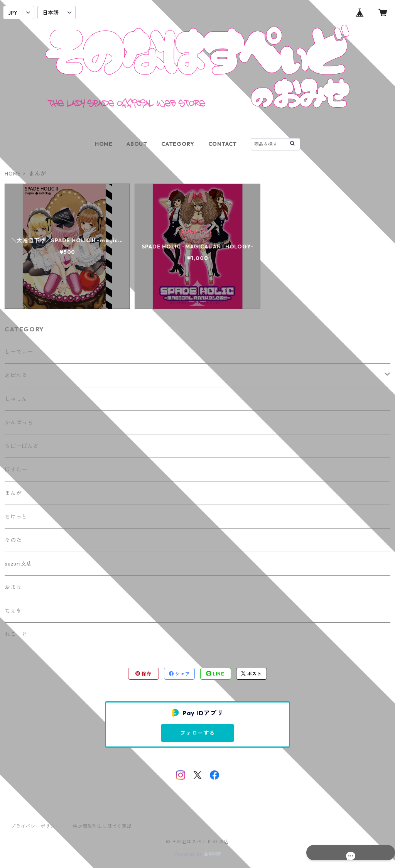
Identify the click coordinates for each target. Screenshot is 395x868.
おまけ (13, 587)
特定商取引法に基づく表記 (102, 826)
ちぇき (13, 611)
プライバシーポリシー (35, 826)
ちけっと (16, 517)
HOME (104, 144)
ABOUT (137, 144)
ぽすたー (16, 469)
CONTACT (223, 144)
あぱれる (16, 375)
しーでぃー (19, 352)
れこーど (16, 634)
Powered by (198, 854)
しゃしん (16, 399)
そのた (13, 540)
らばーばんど (22, 446)
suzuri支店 (18, 564)
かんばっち (19, 422)
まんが (13, 493)
